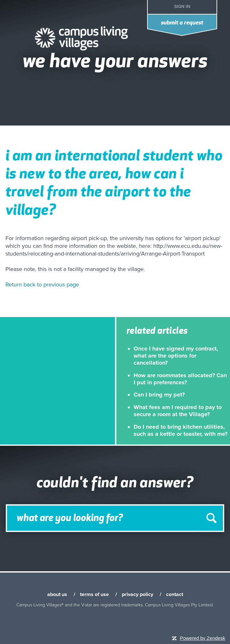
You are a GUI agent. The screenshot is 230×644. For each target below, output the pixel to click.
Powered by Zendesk (203, 638)
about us (57, 594)
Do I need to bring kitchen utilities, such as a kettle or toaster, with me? (181, 430)
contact (175, 594)
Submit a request (182, 23)
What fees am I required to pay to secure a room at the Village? (178, 411)
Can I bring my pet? (159, 395)
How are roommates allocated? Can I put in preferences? (180, 379)
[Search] (115, 518)
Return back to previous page (42, 285)
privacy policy (137, 594)
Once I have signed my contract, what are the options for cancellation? (176, 356)
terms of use (94, 594)
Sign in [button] (182, 7)
